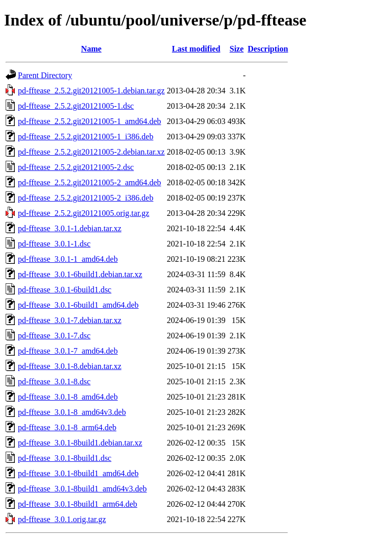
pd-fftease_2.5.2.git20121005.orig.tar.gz (83, 213)
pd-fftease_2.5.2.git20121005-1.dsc (76, 106)
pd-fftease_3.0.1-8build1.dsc (65, 458)
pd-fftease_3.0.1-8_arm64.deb (67, 427)
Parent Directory (45, 75)
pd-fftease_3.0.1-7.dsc (54, 336)
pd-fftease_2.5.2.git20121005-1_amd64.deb (90, 121)
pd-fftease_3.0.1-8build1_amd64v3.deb (82, 489)
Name (91, 49)
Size (237, 49)
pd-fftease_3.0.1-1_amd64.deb (68, 259)
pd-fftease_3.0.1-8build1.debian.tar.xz (80, 443)
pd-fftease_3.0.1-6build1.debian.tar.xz (80, 274)
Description (268, 49)
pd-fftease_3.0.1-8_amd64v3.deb (72, 412)
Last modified (196, 49)
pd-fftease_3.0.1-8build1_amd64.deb (78, 473)
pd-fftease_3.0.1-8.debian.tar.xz (70, 366)
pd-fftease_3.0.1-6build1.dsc (65, 290)
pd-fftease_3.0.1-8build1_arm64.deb (78, 504)
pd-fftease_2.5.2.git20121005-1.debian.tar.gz (91, 91)
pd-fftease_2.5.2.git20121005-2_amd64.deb (90, 182)
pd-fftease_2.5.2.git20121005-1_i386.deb (85, 137)
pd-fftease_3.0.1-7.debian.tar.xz (70, 320)
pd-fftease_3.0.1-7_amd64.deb (68, 351)
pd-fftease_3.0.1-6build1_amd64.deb (78, 305)
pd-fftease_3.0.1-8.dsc (54, 381)
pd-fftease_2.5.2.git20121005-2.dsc (76, 167)
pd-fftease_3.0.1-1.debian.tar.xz (70, 228)
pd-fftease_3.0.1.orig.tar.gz (62, 519)
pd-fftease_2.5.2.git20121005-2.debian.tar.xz (91, 152)
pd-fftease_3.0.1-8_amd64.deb (68, 397)
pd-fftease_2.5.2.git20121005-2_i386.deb (85, 198)
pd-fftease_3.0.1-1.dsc (54, 244)
